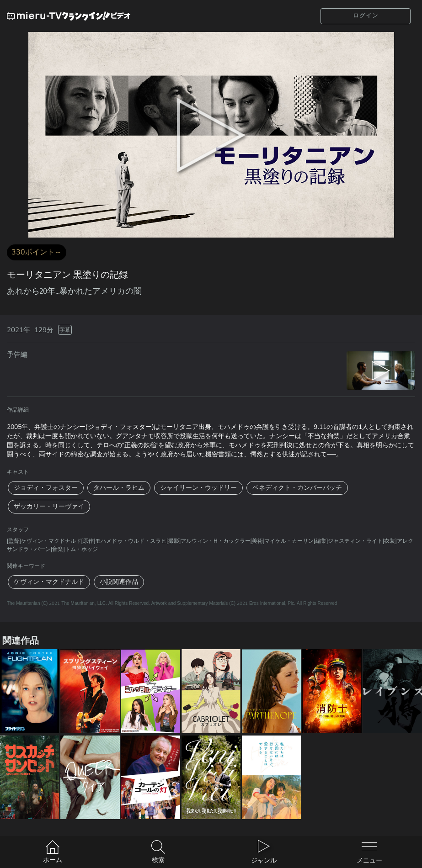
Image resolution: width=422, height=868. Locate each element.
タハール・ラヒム (119, 488)
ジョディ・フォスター (46, 488)
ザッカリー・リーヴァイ (49, 506)
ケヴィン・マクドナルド (49, 582)
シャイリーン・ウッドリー (198, 488)
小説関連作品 (119, 582)
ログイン (366, 16)
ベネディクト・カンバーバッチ (297, 488)
